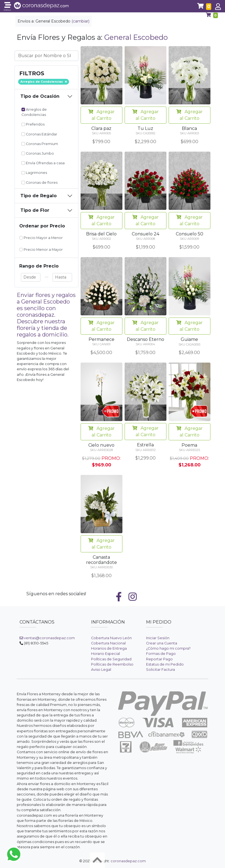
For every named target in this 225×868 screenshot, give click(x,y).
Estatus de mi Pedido (165, 664)
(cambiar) (80, 21)
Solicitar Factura (160, 670)
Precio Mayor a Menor (41, 238)
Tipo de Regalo (39, 196)
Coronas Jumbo (38, 153)
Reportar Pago (159, 659)
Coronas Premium (40, 144)
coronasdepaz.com (128, 861)
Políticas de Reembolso (112, 664)
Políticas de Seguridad (111, 659)
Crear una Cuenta (162, 643)
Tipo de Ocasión (40, 96)
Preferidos (33, 124)
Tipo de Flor (35, 210)
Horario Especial (105, 654)
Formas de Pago (161, 654)
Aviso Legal (101, 670)
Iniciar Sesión (158, 638)
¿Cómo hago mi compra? (168, 648)
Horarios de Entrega (109, 648)
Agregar (101, 115)
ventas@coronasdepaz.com (47, 638)
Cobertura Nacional (108, 643)
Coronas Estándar (39, 134)
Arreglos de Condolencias (34, 112)
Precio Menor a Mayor (41, 250)
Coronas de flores (39, 183)
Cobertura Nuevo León (111, 638)
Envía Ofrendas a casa (43, 163)
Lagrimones (34, 173)
